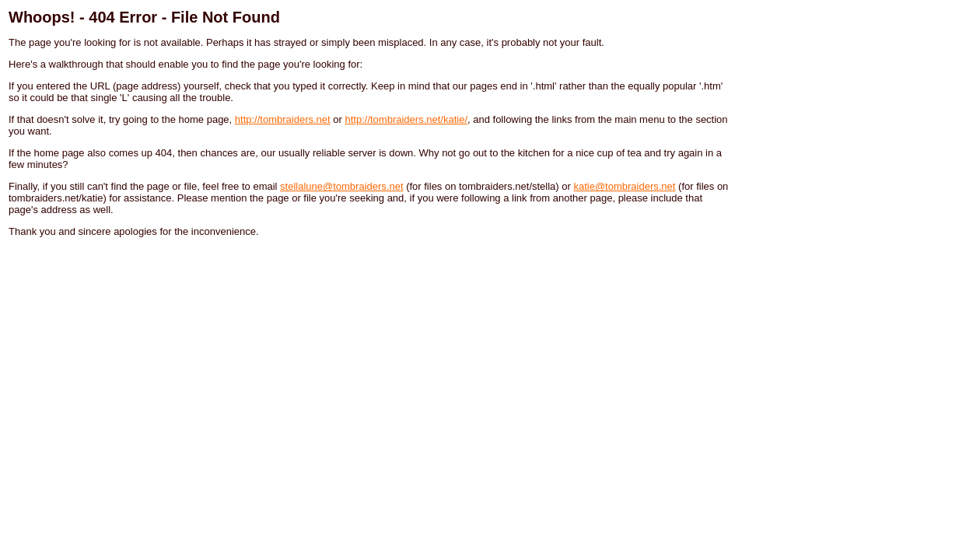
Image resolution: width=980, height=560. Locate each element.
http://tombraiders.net (283, 119)
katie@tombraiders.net (624, 186)
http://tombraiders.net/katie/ (406, 119)
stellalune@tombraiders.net (341, 186)
